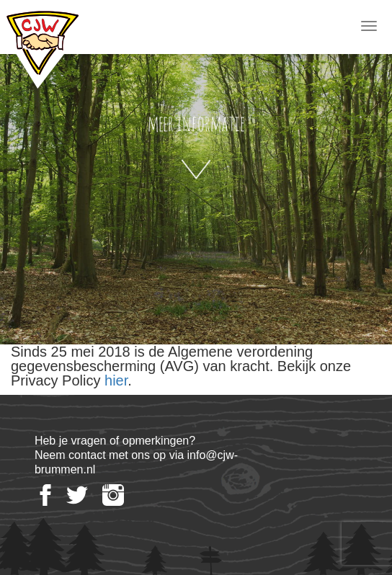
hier (116, 380)
